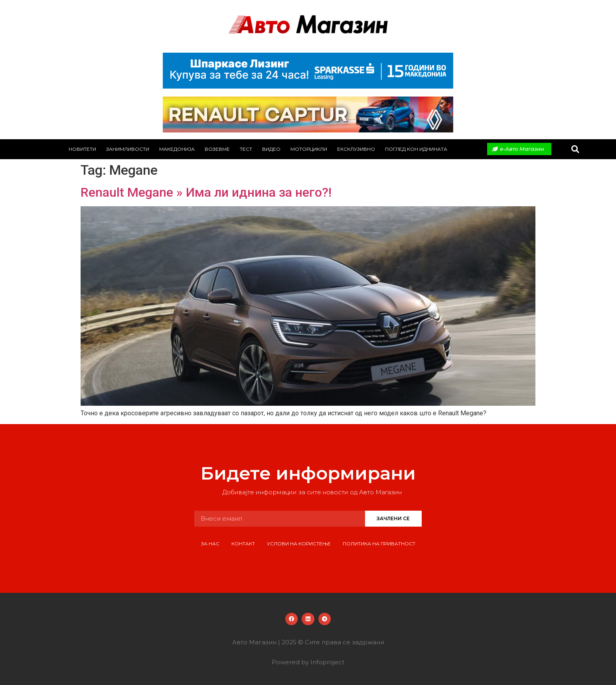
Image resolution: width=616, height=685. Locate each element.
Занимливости (128, 149)
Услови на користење (299, 544)
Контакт (243, 544)
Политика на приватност (379, 544)
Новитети (82, 149)
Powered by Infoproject (308, 662)
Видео (271, 149)
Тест (246, 149)
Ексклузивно (356, 149)
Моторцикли (309, 149)
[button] (575, 149)
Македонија (177, 149)
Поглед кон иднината (416, 149)
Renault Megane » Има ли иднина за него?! (206, 192)
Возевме (217, 149)
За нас (210, 544)
